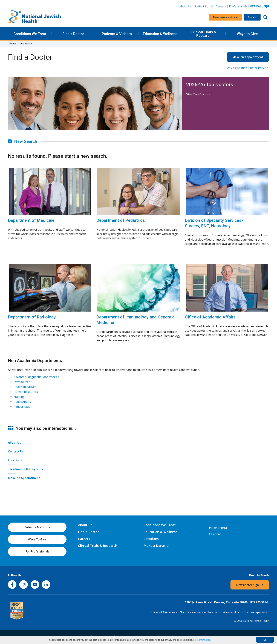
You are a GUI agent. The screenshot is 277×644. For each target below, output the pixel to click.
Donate (252, 17)
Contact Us (16, 451)
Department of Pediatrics (121, 220)
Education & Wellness (160, 34)
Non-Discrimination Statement (200, 612)
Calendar (215, 534)
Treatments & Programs (25, 469)
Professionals (238, 6)
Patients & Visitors (117, 34)
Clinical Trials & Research (204, 34)
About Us (186, 6)
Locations (15, 460)
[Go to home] (34, 17)
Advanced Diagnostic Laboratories (36, 377)
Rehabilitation (23, 407)
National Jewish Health (256, 621)
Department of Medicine (31, 220)
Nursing (19, 397)
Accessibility (231, 612)
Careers (222, 6)
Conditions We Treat (30, 34)
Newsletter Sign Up (250, 585)
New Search (23, 141)
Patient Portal (204, 6)
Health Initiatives (25, 387)
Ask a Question (237, 68)
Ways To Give (37, 539)
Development (23, 382)
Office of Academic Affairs (210, 317)
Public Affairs (22, 402)
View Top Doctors (198, 94)
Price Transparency (255, 612)
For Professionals (37, 551)
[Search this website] (266, 17)
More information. (202, 640)
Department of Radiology (32, 317)
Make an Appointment (225, 17)
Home (13, 44)
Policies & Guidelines (163, 612)
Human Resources (26, 392)
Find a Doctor (73, 34)
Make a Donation (157, 546)
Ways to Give (247, 34)
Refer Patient (259, 68)
